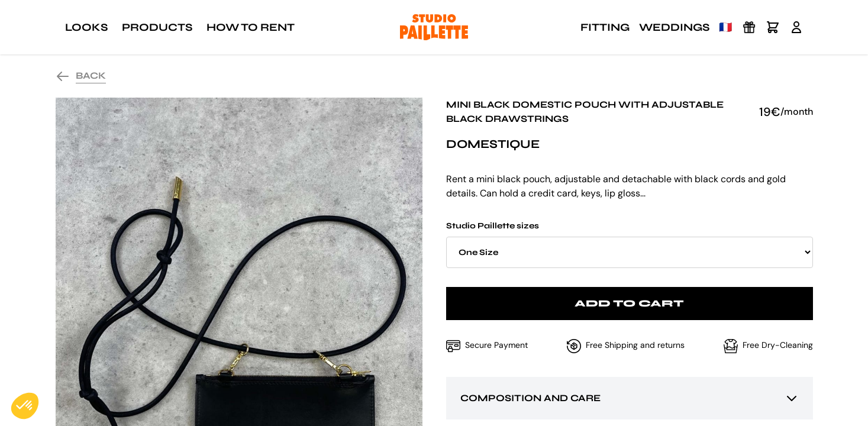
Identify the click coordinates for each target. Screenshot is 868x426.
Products (157, 27)
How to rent (251, 27)
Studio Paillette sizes (630, 244)
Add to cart (629, 303)
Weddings (674, 27)
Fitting (605, 27)
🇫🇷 (725, 27)
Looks (86, 27)
